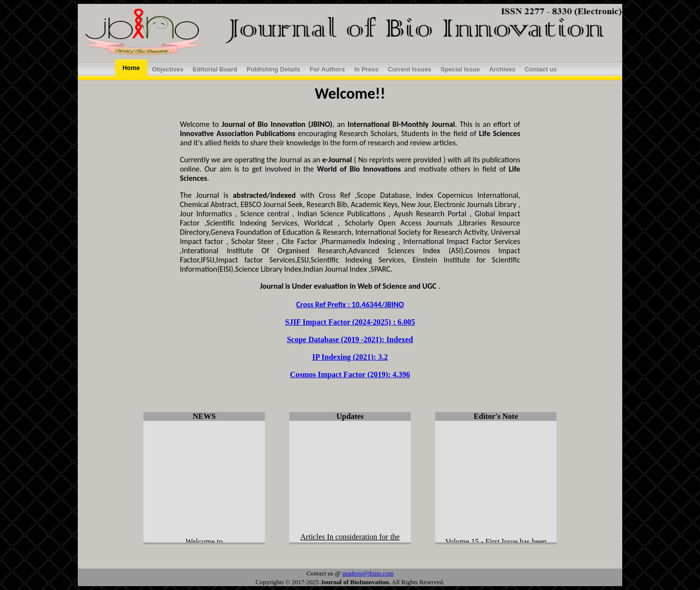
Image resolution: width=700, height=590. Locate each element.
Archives (502, 69)
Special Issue (460, 69)
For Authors (327, 69)
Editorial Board (215, 69)
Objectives (168, 69)
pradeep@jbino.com (368, 573)
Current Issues (410, 69)
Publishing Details (273, 69)
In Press (367, 69)
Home (131, 68)
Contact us (541, 69)
